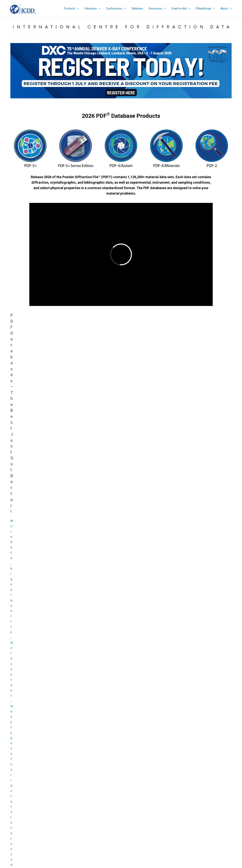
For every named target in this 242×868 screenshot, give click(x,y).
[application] (77, 8)
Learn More (66, 524)
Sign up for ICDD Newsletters (121, 829)
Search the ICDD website (200, 808)
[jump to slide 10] (140, 101)
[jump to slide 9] (136, 101)
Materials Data (97, 568)
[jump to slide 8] (131, 101)
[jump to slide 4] (115, 101)
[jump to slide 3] (111, 101)
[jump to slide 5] (119, 101)
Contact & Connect (121, 833)
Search (224, 815)
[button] (71, 8)
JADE (92, 592)
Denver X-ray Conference (121, 824)
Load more (121, 684)
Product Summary (38, 404)
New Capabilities (94, 404)
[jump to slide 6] (123, 101)
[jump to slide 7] (127, 101)
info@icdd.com (46, 819)
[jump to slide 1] (102, 101)
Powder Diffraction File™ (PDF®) (116, 705)
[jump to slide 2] (106, 101)
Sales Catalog (121, 810)
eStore (121, 815)
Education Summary (121, 819)
